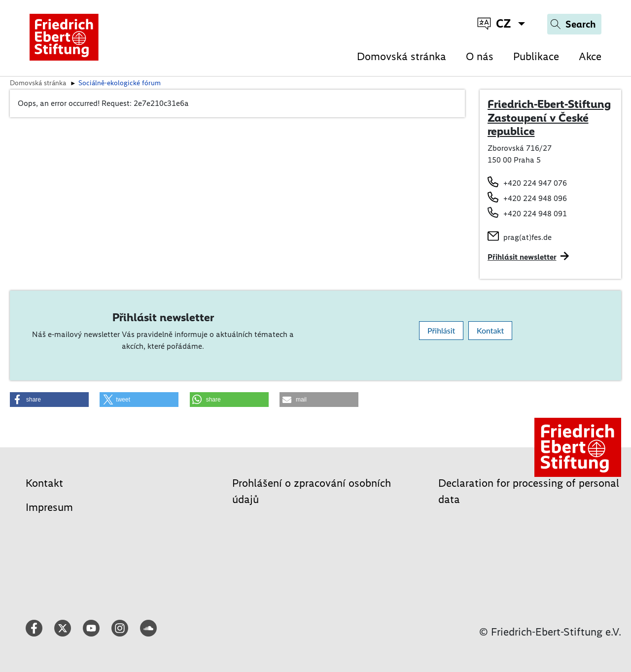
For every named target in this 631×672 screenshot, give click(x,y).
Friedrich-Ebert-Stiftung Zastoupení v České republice (549, 118)
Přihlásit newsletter (522, 257)
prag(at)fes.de (527, 237)
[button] (49, 400)
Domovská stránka (402, 56)
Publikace (536, 56)
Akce (590, 56)
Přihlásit (441, 330)
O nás (480, 56)
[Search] (574, 24)
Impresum (49, 507)
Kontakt (490, 330)
